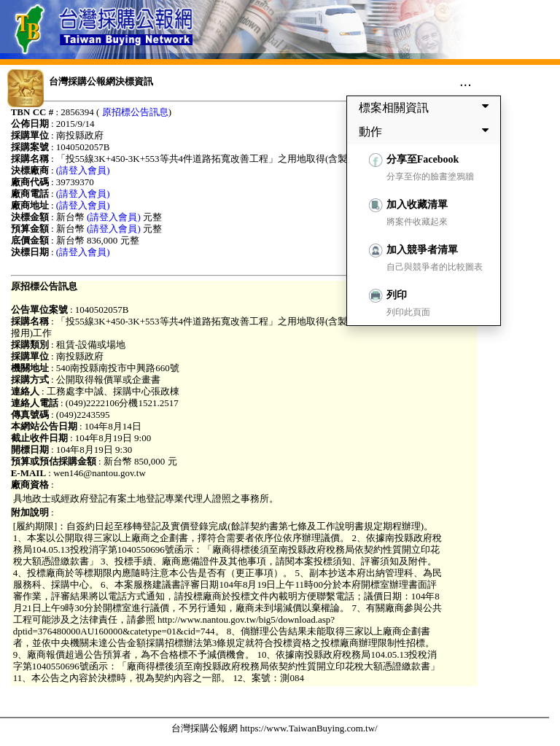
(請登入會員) (83, 170)
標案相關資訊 (427, 107)
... (466, 81)
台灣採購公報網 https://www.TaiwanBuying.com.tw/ (275, 728)
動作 (427, 131)
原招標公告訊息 (135, 112)
